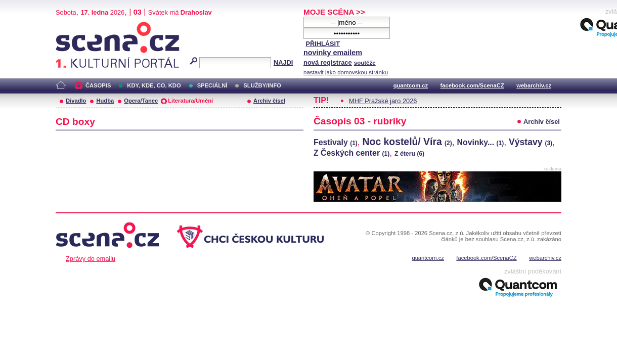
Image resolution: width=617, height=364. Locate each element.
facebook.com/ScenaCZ (472, 85)
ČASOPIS (98, 85)
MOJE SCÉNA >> (334, 12)
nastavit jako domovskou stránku (346, 72)
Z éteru (409, 154)
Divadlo (76, 101)
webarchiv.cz (534, 85)
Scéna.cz (73, 26)
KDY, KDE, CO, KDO (154, 85)
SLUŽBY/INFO (262, 85)
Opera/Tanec (141, 101)
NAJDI (283, 62)
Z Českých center (351, 153)
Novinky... (481, 142)
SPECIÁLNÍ (212, 85)
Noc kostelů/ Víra (407, 142)
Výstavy (531, 142)
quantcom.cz (411, 85)
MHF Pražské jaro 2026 (383, 101)
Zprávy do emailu (91, 259)
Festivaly (336, 142)
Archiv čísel (269, 101)
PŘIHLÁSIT (323, 44)
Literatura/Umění (190, 101)
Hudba (105, 101)
